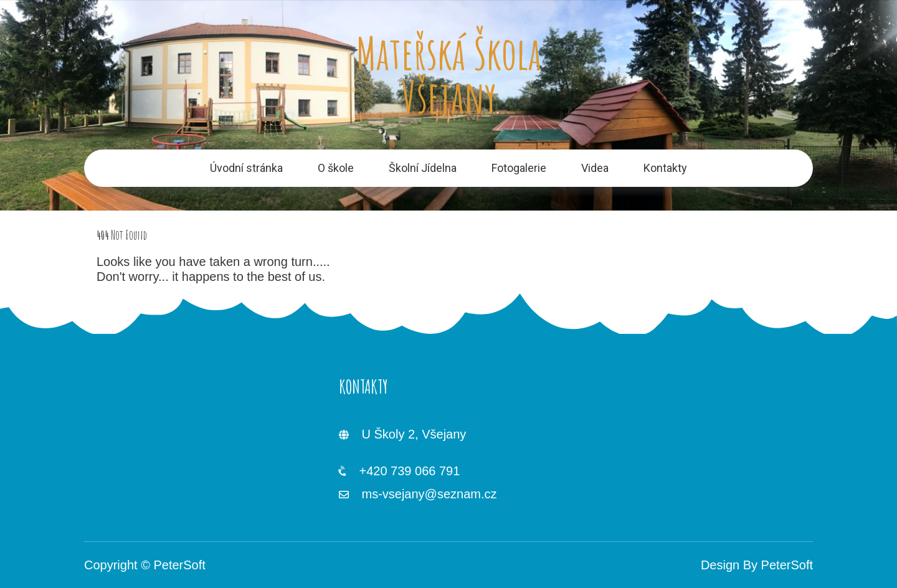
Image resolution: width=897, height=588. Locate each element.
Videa (595, 168)
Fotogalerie (519, 168)
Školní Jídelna (423, 168)
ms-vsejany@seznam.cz (429, 494)
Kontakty (665, 168)
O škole (336, 168)
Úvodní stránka (246, 168)
